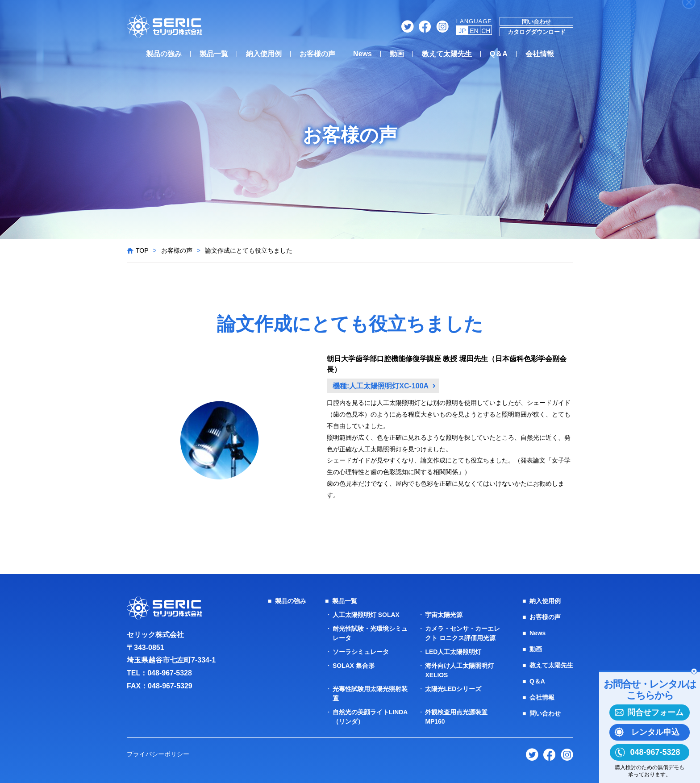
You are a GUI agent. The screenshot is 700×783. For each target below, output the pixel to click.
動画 (397, 54)
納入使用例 (264, 54)
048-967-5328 (170, 673)
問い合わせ (536, 22)
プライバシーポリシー (158, 754)
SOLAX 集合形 (354, 666)
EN (474, 31)
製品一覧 (214, 54)
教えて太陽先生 (447, 54)
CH (486, 31)
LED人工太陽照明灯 (453, 652)
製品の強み (164, 54)
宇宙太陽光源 (444, 615)
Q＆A (499, 54)
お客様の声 (317, 54)
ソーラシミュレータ (361, 652)
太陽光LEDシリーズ (453, 689)
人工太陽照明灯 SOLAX (366, 615)
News (362, 54)
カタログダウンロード (537, 32)
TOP (142, 250)
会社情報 (540, 54)
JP (462, 31)
